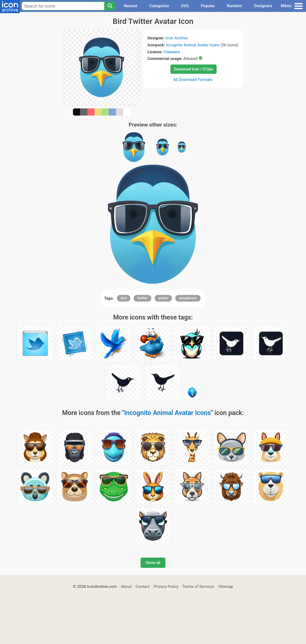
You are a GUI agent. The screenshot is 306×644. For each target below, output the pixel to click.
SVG (185, 6)
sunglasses (188, 298)
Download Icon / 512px (193, 69)
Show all (153, 563)
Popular (208, 6)
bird (124, 298)
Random (234, 6)
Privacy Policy (166, 586)
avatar (163, 298)
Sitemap (226, 586)
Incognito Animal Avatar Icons (193, 45)
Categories (159, 6)
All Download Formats (193, 80)
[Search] (110, 6)
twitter (142, 298)
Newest (130, 6)
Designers (263, 6)
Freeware (172, 52)
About (126, 586)
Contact (143, 586)
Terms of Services (198, 586)
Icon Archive (177, 38)
